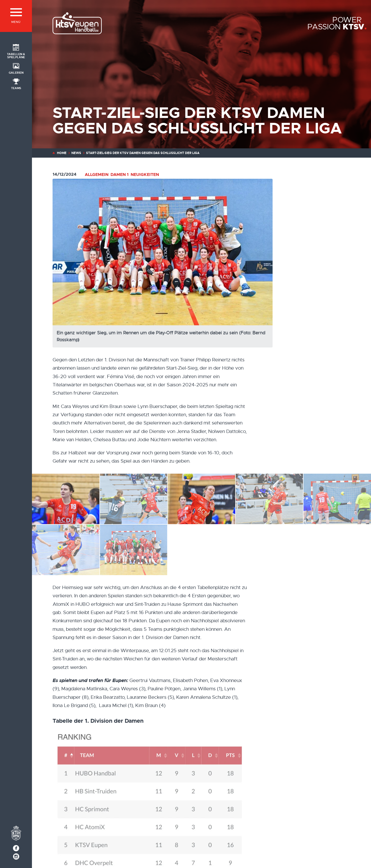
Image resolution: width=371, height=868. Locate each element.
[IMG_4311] (66, 550)
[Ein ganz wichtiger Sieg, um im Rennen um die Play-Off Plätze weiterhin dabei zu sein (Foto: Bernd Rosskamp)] (182, 263)
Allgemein (97, 175)
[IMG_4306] (269, 499)
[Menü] (16, 16)
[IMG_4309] (337, 499)
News (76, 153)
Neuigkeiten (145, 175)
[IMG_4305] (134, 499)
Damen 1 (120, 175)
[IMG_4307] (201, 499)
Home (62, 153)
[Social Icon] (16, 51)
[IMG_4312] (66, 499)
